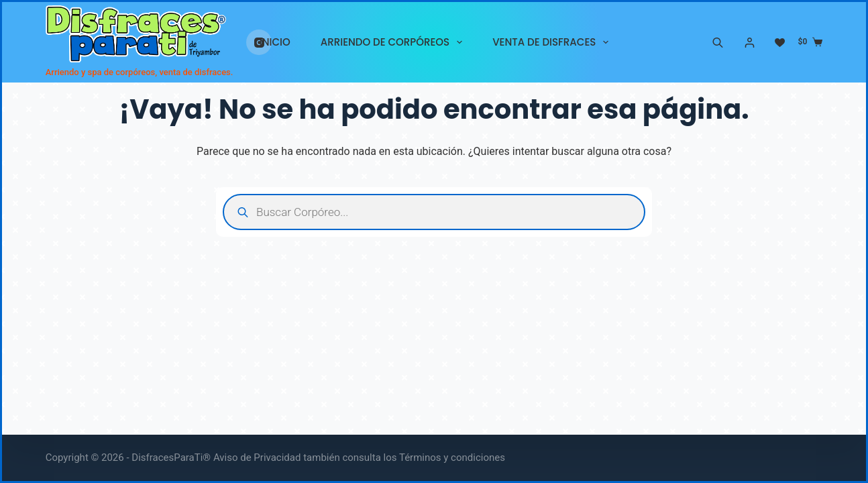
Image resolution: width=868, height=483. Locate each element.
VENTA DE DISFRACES (553, 42)
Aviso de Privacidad (257, 458)
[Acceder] (750, 43)
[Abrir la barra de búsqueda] (718, 42)
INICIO (275, 42)
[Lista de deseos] (780, 43)
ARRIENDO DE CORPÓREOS (394, 42)
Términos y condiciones (452, 458)
